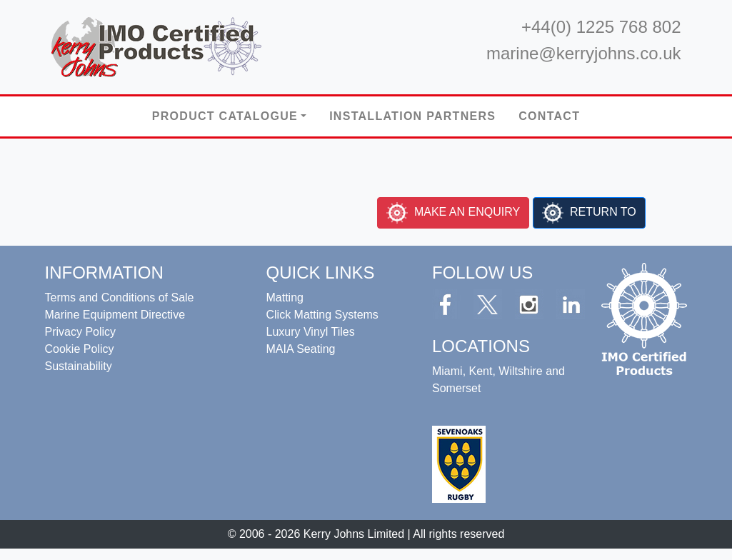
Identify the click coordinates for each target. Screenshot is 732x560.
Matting (284, 297)
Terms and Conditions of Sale (120, 297)
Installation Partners (412, 116)
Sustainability (79, 366)
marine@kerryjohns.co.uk (583, 53)
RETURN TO (602, 212)
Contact (549, 116)
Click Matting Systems (322, 315)
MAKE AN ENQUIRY (466, 212)
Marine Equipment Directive (115, 315)
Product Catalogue (225, 116)
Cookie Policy (80, 349)
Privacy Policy (81, 332)
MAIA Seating (300, 349)
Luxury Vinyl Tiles (310, 332)
